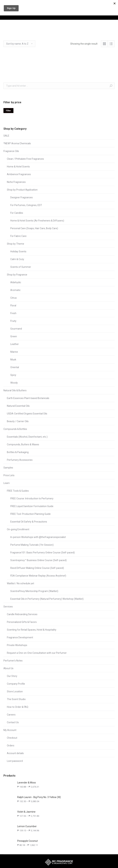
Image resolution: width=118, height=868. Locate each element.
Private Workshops (17, 645)
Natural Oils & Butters (15, 390)
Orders (11, 746)
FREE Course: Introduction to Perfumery (32, 498)
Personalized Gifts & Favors (22, 622)
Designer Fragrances (22, 197)
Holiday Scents (18, 251)
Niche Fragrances (16, 182)
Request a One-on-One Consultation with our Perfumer (37, 653)
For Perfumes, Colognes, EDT (26, 205)
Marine (14, 352)
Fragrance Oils (11, 151)
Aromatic (15, 290)
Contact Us (13, 722)
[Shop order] (19, 44)
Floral (13, 306)
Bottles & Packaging (18, 452)
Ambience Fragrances (19, 174)
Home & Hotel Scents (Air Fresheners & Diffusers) (37, 221)
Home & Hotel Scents (18, 167)
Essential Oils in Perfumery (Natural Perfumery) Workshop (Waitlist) (47, 599)
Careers (11, 715)
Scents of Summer (21, 267)
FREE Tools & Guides (18, 491)
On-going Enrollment (18, 529)
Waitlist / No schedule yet (20, 583)
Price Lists (9, 475)
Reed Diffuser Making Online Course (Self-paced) (37, 568)
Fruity (13, 321)
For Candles (17, 213)
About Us (8, 668)
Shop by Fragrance (17, 275)
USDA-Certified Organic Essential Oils (27, 414)
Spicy (13, 375)
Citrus (14, 298)
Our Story (12, 676)
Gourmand (16, 329)
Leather (15, 344)
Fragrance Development (20, 637)
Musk (13, 360)
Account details (15, 753)
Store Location (15, 691)
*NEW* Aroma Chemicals (17, 143)
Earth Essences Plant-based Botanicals (28, 398)
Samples (8, 468)
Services (8, 607)
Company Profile (16, 684)
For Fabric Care (18, 236)
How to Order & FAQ (18, 707)
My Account (10, 730)
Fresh (13, 313)
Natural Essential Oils (18, 406)
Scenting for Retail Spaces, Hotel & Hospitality (32, 630)
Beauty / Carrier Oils (18, 421)
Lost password (15, 761)
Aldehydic (16, 282)
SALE (6, 136)
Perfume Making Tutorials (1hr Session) (32, 545)
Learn (7, 483)
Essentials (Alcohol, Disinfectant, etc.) (27, 437)
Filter (8, 111)
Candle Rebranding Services (22, 614)
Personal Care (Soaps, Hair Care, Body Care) (34, 228)
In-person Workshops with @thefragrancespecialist (38, 537)
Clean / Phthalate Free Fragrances (25, 159)
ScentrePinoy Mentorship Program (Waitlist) (34, 591)
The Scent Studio (16, 699)
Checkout (12, 738)
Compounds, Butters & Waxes (23, 444)
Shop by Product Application (22, 190)
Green (14, 336)
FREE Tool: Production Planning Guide (30, 514)
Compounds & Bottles (15, 429)
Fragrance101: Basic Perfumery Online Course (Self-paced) (43, 553)
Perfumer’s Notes (13, 661)
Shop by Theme (16, 244)
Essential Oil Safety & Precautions (29, 522)
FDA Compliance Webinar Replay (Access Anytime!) (38, 576)
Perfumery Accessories (20, 460)
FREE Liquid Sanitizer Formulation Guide (32, 506)
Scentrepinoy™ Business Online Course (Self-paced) (39, 560)
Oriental (15, 367)
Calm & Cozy (17, 259)
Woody (14, 383)
